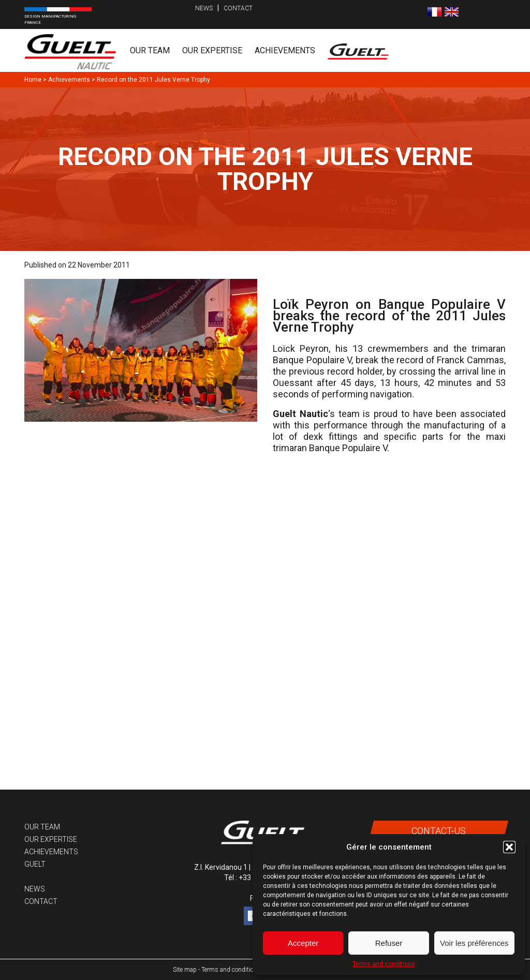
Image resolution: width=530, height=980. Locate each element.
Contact (238, 8)
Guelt (35, 864)
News (204, 8)
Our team (150, 50)
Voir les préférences (474, 943)
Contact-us (438, 831)
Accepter (303, 943)
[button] (509, 847)
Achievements (285, 50)
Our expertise (212, 50)
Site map (185, 970)
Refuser (389, 943)
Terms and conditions (384, 964)
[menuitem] (435, 12)
